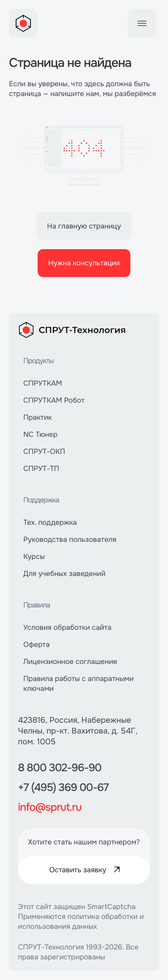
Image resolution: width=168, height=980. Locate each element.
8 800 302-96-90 (60, 768)
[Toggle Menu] (142, 23)
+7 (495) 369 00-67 (63, 788)
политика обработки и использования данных (81, 921)
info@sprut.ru (50, 808)
